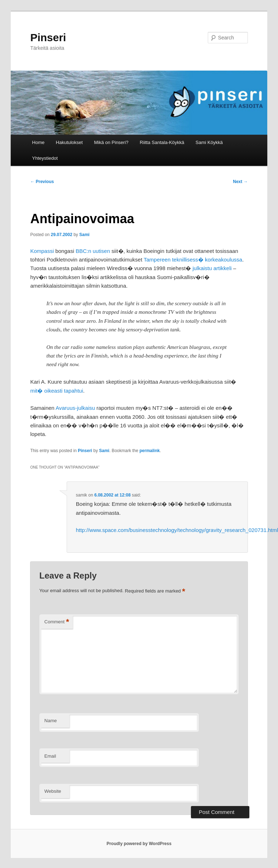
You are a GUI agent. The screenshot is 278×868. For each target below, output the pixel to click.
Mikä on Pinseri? (111, 142)
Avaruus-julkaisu (75, 408)
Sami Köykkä (209, 142)
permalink (150, 451)
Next (240, 182)
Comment (57, 622)
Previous (42, 182)
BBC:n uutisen (93, 251)
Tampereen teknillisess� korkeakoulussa (193, 260)
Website (53, 791)
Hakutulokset (69, 142)
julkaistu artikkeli (212, 268)
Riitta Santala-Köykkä (162, 142)
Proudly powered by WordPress (139, 844)
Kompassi (42, 251)
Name (51, 721)
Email (50, 756)
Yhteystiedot (45, 158)
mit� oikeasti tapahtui (57, 391)
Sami (84, 235)
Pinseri (48, 37)
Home (39, 142)
